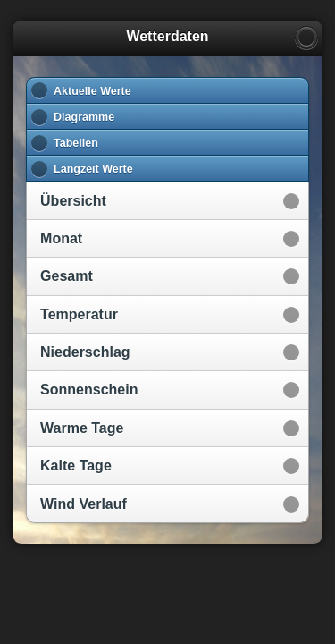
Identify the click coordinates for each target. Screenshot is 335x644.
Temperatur (79, 314)
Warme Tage (82, 428)
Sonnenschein (89, 390)
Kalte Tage (76, 466)
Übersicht (73, 201)
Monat (61, 238)
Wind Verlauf (84, 504)
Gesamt (67, 276)
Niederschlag (85, 352)
